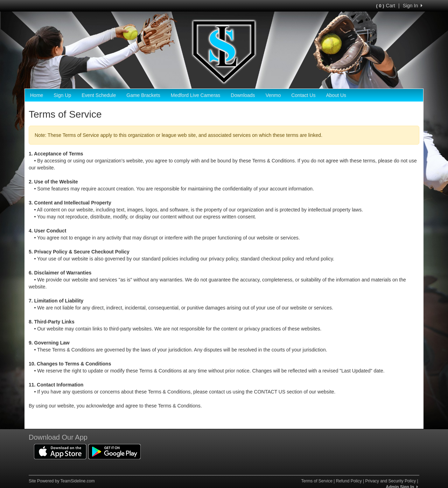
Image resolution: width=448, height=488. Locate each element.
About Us (336, 95)
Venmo (273, 95)
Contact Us (303, 95)
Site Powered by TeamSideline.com (62, 481)
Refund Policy (349, 481)
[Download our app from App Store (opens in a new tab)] (60, 451)
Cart (386, 6)
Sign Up (62, 95)
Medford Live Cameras (196, 95)
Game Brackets (143, 95)
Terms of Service (317, 481)
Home (37, 95)
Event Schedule (99, 95)
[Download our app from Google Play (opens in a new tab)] (114, 451)
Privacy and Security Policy (390, 481)
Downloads (243, 95)
